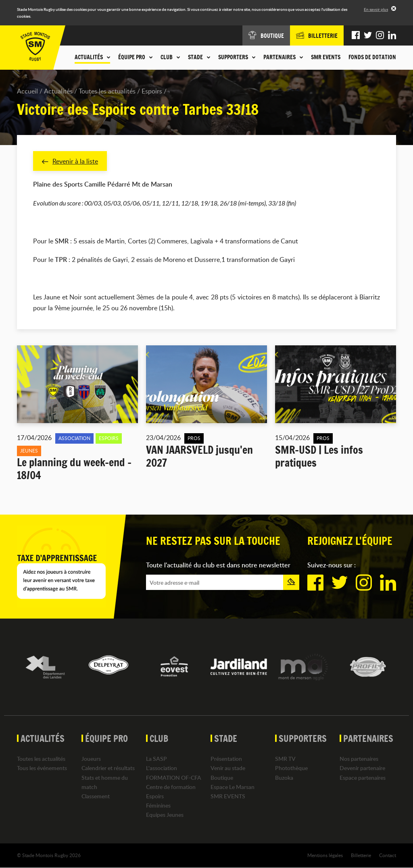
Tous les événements (42, 768)
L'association (162, 768)
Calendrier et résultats (108, 768)
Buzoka (284, 778)
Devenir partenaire (362, 768)
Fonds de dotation (372, 57)
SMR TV (285, 759)
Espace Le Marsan (233, 787)
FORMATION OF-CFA (174, 778)
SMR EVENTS (326, 57)
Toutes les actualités (107, 91)
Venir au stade (228, 768)
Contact (388, 856)
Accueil (27, 91)
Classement (96, 796)
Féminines (158, 806)
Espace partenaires (363, 778)
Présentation (226, 759)
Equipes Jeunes (165, 815)
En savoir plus (376, 9)
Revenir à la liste (70, 161)
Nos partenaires (359, 759)
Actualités (58, 91)
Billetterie (361, 856)
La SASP (156, 759)
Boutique (222, 778)
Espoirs (152, 91)
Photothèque (291, 768)
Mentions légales (325, 856)
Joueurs (91, 759)
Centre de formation (171, 787)
